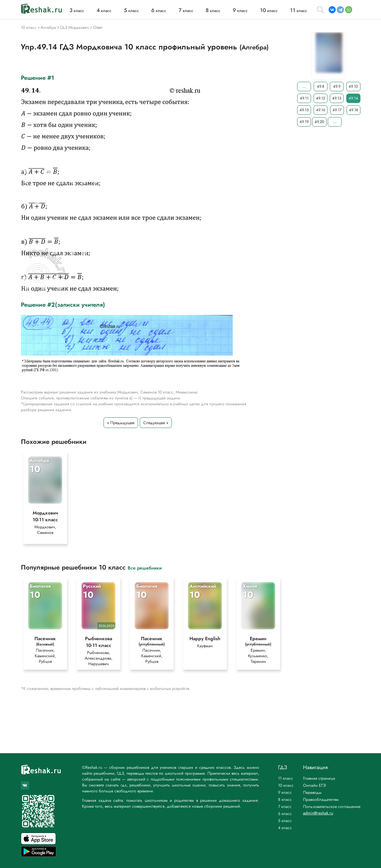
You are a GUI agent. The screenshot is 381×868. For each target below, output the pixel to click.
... (304, 86)
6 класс (285, 814)
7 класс (285, 806)
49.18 (353, 110)
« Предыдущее (121, 423)
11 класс (286, 778)
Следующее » (156, 423)
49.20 (319, 122)
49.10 (353, 86)
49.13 (337, 98)
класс (77, 11)
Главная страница (319, 778)
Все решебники (145, 568)
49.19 (304, 122)
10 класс (286, 785)
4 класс (285, 828)
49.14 (353, 98)
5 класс (285, 821)
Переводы (312, 792)
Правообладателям (321, 799)
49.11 (304, 98)
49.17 (337, 110)
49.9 (337, 86)
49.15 (304, 110)
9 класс (285, 792)
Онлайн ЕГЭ (315, 785)
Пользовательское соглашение (332, 806)
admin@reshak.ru (318, 813)
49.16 (321, 110)
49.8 (320, 86)
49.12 (320, 98)
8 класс (285, 799)
